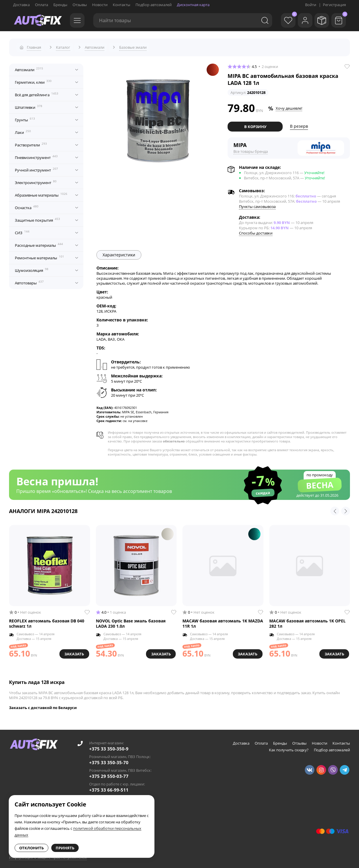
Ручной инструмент (36, 167)
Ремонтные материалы (39, 255)
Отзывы (80, 5)
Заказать (73, 650)
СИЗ (22, 230)
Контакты (122, 5)
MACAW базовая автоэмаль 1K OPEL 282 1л (307, 621)
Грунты (25, 117)
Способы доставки (256, 230)
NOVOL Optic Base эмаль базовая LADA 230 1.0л (131, 621)
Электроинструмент (36, 180)
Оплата (42, 5)
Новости (100, 5)
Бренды (60, 5)
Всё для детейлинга (37, 92)
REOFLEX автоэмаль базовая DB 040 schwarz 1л (47, 621)
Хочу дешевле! (289, 106)
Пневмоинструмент (36, 155)
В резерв (299, 124)
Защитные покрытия (37, 218)
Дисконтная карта (193, 5)
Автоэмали (29, 67)
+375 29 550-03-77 (109, 773)
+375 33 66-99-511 (109, 787)
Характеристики (119, 252)
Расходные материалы (39, 243)
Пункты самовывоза (257, 204)
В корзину (255, 124)
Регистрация (334, 5)
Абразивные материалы (41, 192)
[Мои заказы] (320, 20)
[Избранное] (282, 20)
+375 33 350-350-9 (109, 746)
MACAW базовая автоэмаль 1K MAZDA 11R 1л (223, 621)
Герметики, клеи (33, 80)
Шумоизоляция (32, 268)
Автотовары (29, 280)
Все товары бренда (251, 148)
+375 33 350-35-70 (109, 760)
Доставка (21, 5)
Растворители (31, 142)
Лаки (23, 130)
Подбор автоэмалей (154, 5)
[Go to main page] (38, 20)
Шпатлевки (29, 105)
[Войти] (301, 20)
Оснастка (27, 205)
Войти (311, 5)
